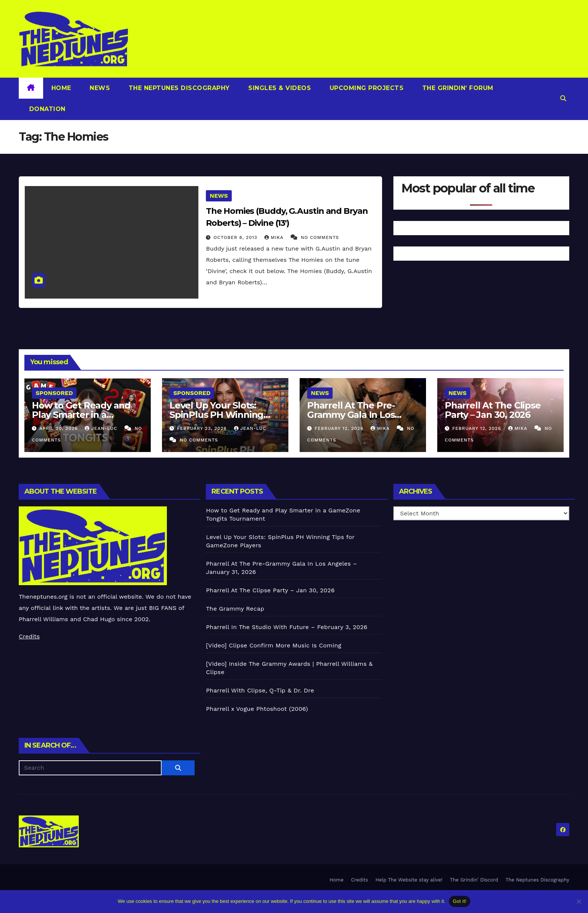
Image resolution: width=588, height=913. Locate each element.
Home (61, 88)
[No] (579, 901)
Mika (275, 237)
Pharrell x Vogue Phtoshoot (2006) (257, 709)
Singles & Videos (279, 88)
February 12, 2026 (340, 428)
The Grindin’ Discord (474, 880)
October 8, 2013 (236, 237)
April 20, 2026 (59, 428)
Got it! (459, 901)
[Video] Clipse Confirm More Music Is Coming (274, 645)
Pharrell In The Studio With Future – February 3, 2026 (286, 627)
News (99, 88)
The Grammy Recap (235, 609)
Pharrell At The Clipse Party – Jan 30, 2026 (493, 410)
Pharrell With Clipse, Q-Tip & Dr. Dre (260, 690)
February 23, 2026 (203, 428)
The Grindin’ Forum (457, 88)
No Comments (320, 237)
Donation (46, 109)
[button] (563, 98)
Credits (29, 636)
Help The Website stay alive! (409, 880)
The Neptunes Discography (178, 88)
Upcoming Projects (365, 88)
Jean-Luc (102, 428)
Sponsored (54, 393)
